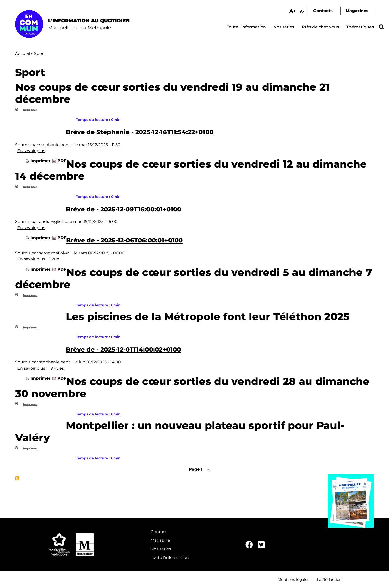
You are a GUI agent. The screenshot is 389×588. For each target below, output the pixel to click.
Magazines (357, 11)
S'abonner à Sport (17, 478)
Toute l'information (246, 27)
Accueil (23, 54)
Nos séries (284, 27)
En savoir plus (31, 151)
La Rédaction (329, 580)
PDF (62, 161)
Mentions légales (293, 580)
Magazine (160, 540)
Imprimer (30, 110)
